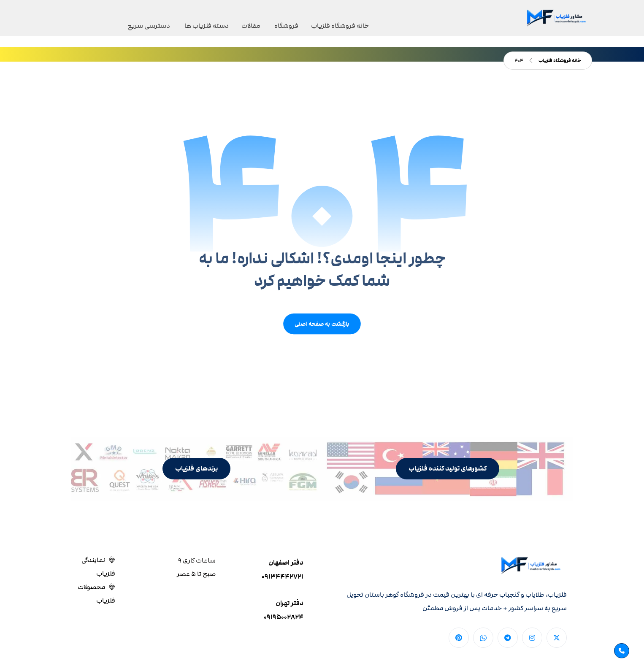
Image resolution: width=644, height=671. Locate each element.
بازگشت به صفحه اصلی (322, 326)
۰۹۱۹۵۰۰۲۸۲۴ (284, 620)
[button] (448, 471)
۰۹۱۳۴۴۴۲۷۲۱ (283, 579)
